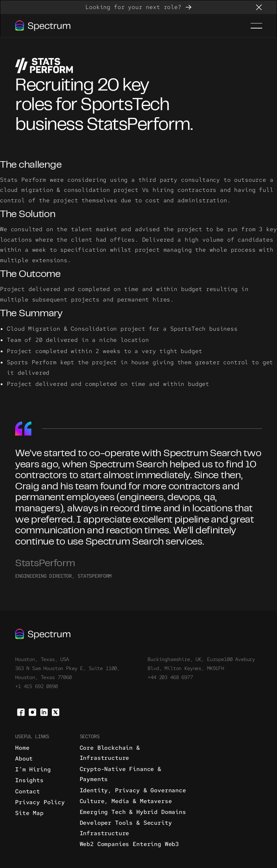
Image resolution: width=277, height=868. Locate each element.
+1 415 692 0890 (36, 686)
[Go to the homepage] (43, 634)
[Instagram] (32, 712)
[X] (56, 712)
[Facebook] (21, 712)
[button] (259, 7)
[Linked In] (44, 712)
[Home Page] (43, 26)
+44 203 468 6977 (170, 677)
